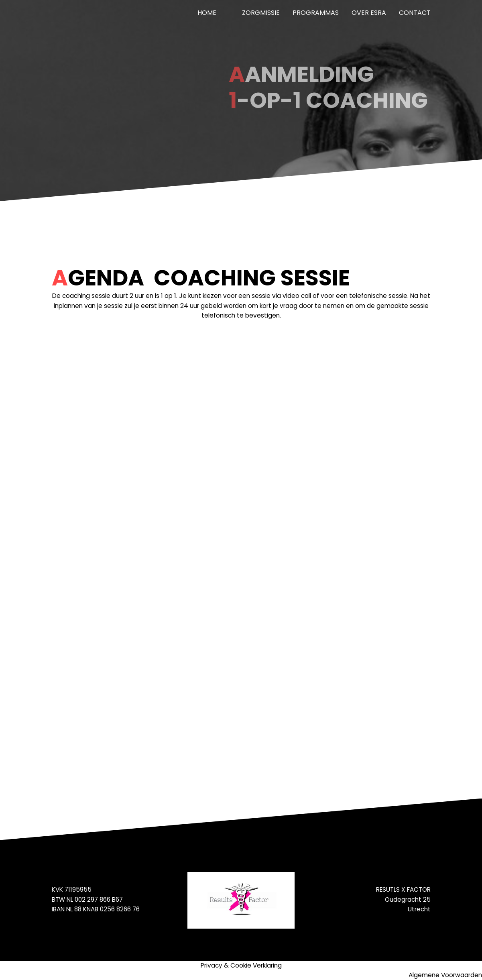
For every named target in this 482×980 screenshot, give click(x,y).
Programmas (316, 13)
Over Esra (369, 13)
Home (207, 13)
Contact (415, 13)
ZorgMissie (261, 13)
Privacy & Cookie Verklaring (241, 965)
